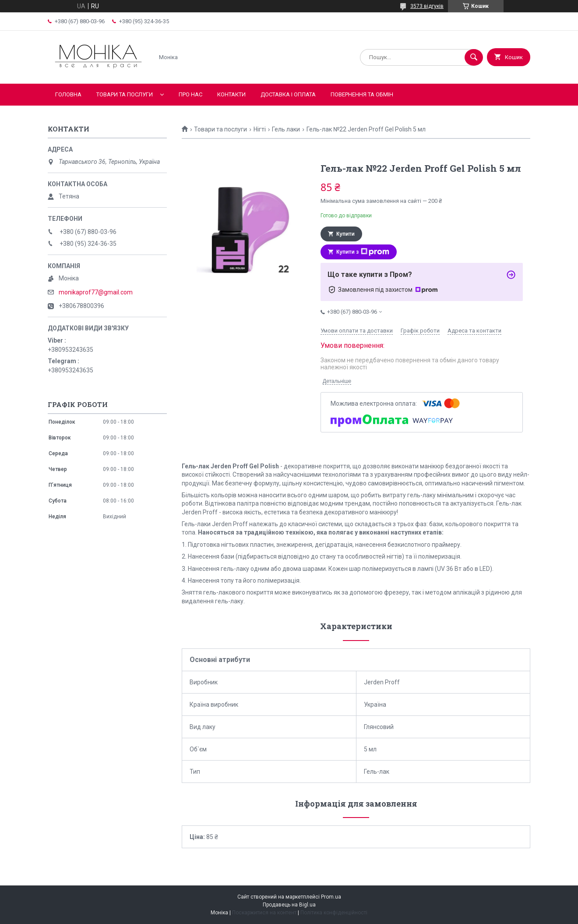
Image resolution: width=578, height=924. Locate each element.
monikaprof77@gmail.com (96, 292)
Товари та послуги (125, 94)
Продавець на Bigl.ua (289, 905)
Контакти (231, 94)
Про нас (190, 94)
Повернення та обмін (362, 94)
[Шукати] (474, 57)
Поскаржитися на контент (264, 913)
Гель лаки (286, 129)
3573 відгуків (427, 6)
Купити (345, 234)
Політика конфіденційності (334, 913)
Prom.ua (331, 897)
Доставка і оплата (288, 94)
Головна (68, 94)
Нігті (260, 129)
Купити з (363, 252)
